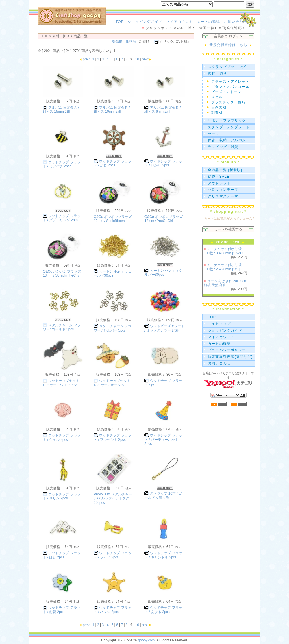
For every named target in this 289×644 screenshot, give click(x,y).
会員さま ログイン (228, 36)
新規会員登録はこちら (228, 45)
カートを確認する (228, 229)
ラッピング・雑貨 (223, 147)
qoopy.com (147, 640)
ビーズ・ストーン (227, 92)
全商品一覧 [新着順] (225, 170)
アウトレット (219, 183)
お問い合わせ (235, 22)
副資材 (217, 113)
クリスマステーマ (223, 196)
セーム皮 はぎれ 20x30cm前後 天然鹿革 (225, 283)
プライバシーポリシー (227, 350)
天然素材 (219, 108)
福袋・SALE (219, 177)
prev (84, 59)
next (147, 59)
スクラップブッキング (227, 67)
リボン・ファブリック (227, 121)
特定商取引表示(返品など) (230, 357)
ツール (214, 134)
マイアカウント (179, 22)
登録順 (117, 42)
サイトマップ (219, 324)
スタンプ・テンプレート (229, 127)
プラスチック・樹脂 (228, 102)
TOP (120, 22)
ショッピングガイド (145, 22)
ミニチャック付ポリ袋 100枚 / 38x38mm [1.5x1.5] (225, 251)
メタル (217, 97)
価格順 (131, 42)
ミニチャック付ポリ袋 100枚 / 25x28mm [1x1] (223, 267)
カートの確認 (209, 22)
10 (137, 59)
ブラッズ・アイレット (230, 82)
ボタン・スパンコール (230, 87)
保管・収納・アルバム (227, 140)
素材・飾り (217, 73)
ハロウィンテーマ (223, 190)
